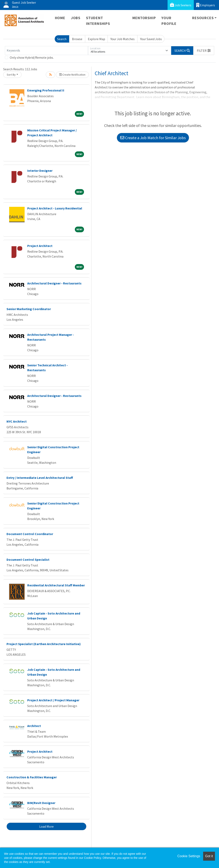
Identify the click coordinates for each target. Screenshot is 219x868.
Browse (77, 39)
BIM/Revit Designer (41, 803)
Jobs (76, 18)
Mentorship (144, 18)
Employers (206, 5)
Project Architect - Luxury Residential (55, 208)
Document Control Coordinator (30, 534)
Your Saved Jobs (151, 39)
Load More (46, 826)
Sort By (11, 75)
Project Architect (40, 246)
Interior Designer (40, 171)
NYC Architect (17, 421)
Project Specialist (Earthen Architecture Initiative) (44, 644)
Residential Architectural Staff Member (56, 585)
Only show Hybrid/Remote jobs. (32, 57)
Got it (209, 856)
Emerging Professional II (46, 90)
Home (60, 18)
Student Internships (98, 21)
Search (62, 39)
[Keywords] (46, 51)
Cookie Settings (189, 856)
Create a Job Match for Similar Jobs (153, 138)
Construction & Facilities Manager (32, 777)
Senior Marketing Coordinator (29, 309)
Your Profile (169, 21)
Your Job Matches (123, 39)
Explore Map (96, 39)
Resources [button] (203, 18)
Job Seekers (181, 5)
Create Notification (72, 75)
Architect (34, 726)
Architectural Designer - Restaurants (54, 283)
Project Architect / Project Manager (53, 700)
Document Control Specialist (28, 560)
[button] (204, 51)
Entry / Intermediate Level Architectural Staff (40, 478)
